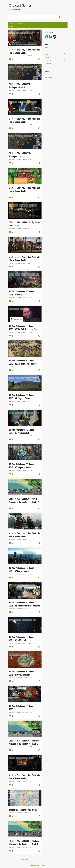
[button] (39, 59)
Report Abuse (49, 77)
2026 (46, 48)
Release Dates (29, 17)
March (48, 54)
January (49, 61)
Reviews (19, 17)
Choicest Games (20, 5)
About (11, 17)
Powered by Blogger (37, 866)
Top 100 (39, 17)
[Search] (66, 6)
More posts (25, 859)
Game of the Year (50, 17)
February (49, 57)
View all (11, 26)
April (48, 51)
